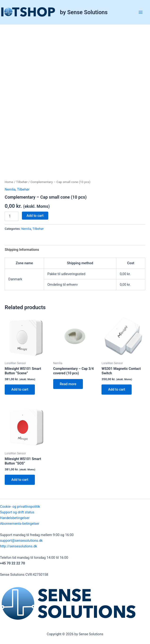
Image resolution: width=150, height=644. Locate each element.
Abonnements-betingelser (20, 524)
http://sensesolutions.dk (18, 546)
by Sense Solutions (84, 12)
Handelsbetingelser (15, 518)
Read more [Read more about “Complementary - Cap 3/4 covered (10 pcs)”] (68, 384)
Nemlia (10, 189)
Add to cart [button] (20, 389)
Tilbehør (22, 182)
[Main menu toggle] (141, 12)
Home (9, 182)
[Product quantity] (12, 216)
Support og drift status (17, 512)
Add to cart (35, 216)
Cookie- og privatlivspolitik (20, 507)
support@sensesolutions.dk (21, 541)
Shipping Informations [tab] (22, 250)
